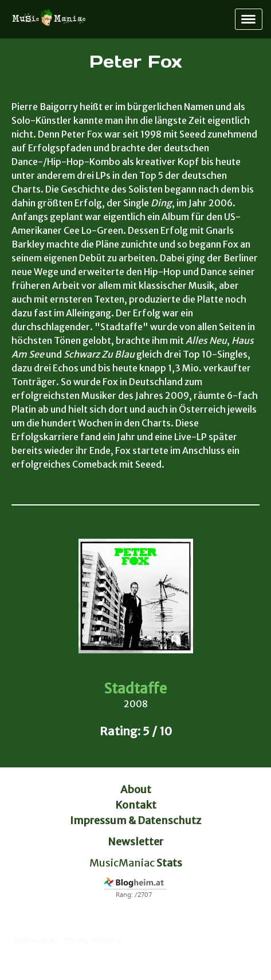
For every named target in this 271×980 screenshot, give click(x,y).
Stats (169, 863)
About (136, 789)
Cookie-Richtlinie (94, 940)
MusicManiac (122, 863)
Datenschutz (36, 940)
